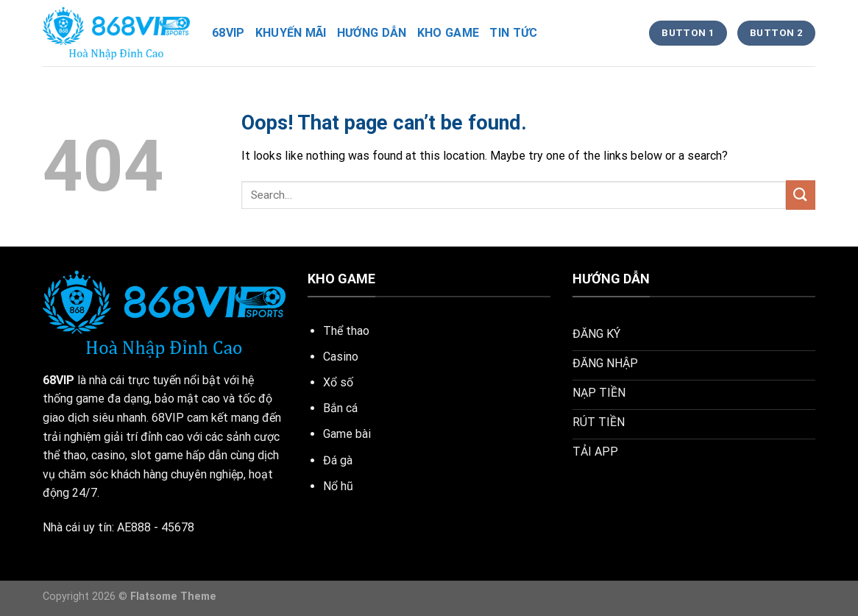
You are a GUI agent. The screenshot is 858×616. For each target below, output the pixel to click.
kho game (448, 33)
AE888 (134, 527)
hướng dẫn (372, 33)
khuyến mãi (291, 33)
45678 (178, 527)
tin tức (513, 33)
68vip (228, 33)
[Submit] (801, 195)
